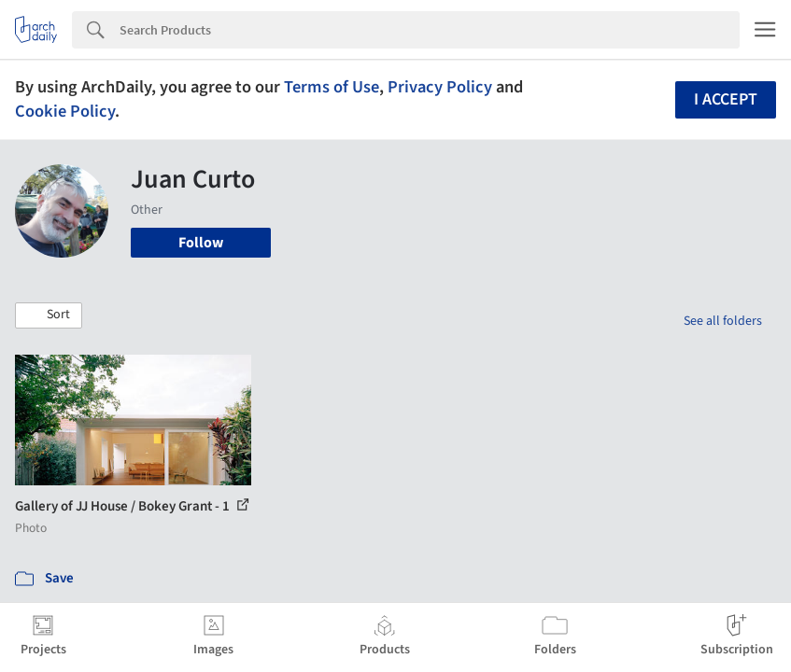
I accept (726, 99)
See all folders (723, 321)
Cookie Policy (65, 111)
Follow (201, 243)
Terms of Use (332, 87)
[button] (49, 315)
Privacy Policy (440, 87)
